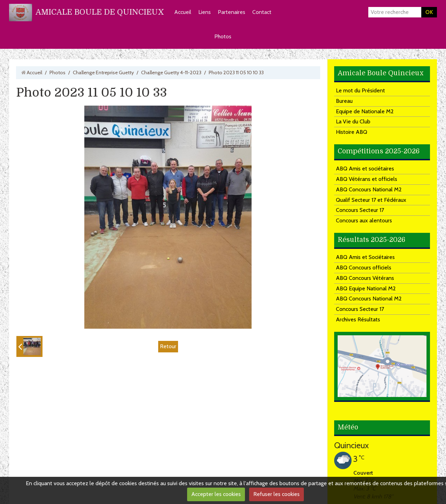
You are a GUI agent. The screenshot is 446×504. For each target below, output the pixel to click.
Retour (168, 346)
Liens (205, 12)
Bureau (344, 101)
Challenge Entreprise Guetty (103, 72)
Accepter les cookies (216, 494)
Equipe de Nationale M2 (365, 111)
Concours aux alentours (364, 220)
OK (429, 12)
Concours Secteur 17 (360, 210)
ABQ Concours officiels (364, 268)
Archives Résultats (358, 319)
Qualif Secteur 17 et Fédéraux (371, 200)
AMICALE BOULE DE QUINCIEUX (100, 12)
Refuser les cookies (276, 494)
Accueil (183, 12)
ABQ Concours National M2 (369, 189)
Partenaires (232, 12)
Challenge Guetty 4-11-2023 (171, 72)
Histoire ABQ (352, 132)
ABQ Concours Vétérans (365, 278)
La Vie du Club (353, 121)
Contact (262, 12)
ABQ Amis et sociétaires (365, 169)
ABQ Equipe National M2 (366, 288)
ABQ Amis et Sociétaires (365, 257)
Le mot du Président (360, 90)
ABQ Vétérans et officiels (367, 179)
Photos (223, 36)
